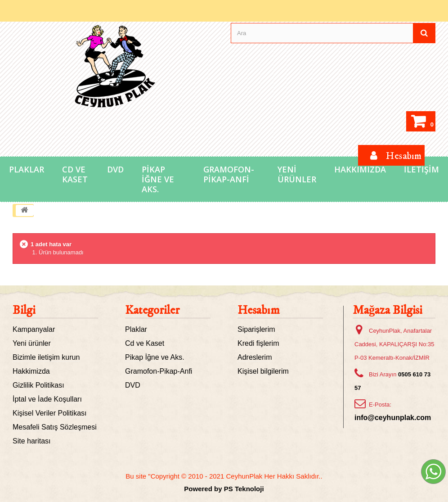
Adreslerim (255, 357)
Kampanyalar (34, 329)
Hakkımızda (360, 169)
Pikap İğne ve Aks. (158, 179)
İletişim (421, 169)
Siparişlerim (256, 329)
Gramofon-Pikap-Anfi (229, 174)
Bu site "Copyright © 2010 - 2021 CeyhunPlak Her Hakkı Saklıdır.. (224, 476)
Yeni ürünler (32, 343)
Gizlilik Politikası (38, 385)
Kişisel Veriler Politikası (50, 413)
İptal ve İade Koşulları (47, 399)
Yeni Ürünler (297, 174)
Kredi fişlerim (258, 343)
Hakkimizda (31, 371)
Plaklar (27, 169)
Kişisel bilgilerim (263, 371)
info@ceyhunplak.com (393, 418)
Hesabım (259, 310)
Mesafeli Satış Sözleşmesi (55, 427)
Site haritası (31, 441)
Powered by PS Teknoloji (224, 489)
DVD (115, 169)
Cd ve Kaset (75, 174)
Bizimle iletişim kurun (46, 357)
